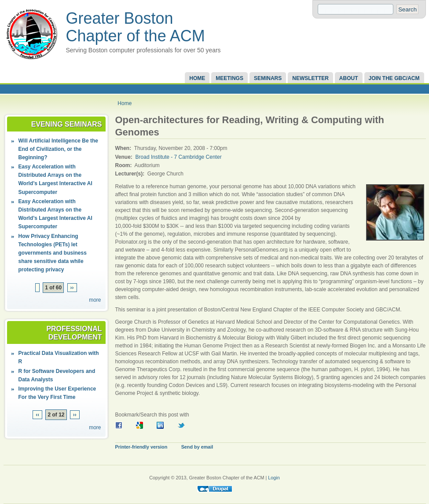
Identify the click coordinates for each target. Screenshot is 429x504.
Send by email (197, 447)
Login (274, 478)
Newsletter (310, 78)
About (349, 78)
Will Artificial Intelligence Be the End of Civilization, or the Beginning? (58, 149)
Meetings (229, 78)
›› (72, 288)
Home (197, 78)
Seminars (268, 78)
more (95, 300)
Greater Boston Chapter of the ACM (136, 27)
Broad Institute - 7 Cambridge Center (179, 157)
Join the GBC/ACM (394, 78)
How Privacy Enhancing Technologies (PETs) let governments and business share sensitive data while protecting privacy (53, 253)
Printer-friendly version (141, 447)
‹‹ (37, 415)
